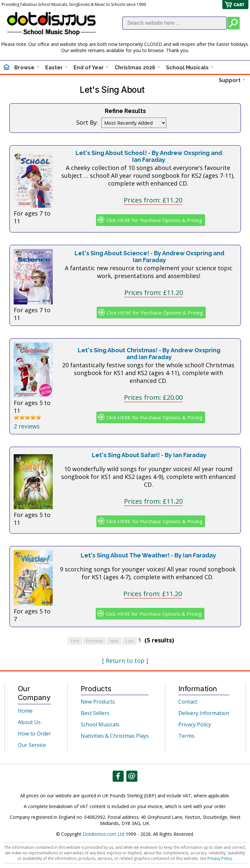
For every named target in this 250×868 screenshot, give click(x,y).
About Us (29, 722)
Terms (186, 736)
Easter (54, 68)
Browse (24, 68)
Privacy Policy (195, 724)
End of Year (89, 68)
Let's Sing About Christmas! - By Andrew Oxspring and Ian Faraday (149, 354)
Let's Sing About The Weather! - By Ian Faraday (148, 555)
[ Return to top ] (125, 661)
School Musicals (187, 68)
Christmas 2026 (135, 68)
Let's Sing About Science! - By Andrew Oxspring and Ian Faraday (149, 257)
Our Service (32, 745)
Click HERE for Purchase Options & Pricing (154, 220)
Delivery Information (204, 713)
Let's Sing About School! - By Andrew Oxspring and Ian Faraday (149, 156)
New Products (98, 702)
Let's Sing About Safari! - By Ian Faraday (149, 455)
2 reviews (27, 426)
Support (230, 80)
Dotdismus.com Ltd (104, 834)
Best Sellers (95, 713)
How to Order (35, 734)
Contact (188, 702)
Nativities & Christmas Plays (115, 736)
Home (25, 711)
